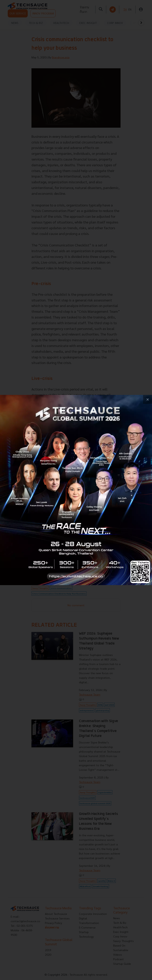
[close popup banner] (148, 399)
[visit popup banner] (76, 490)
